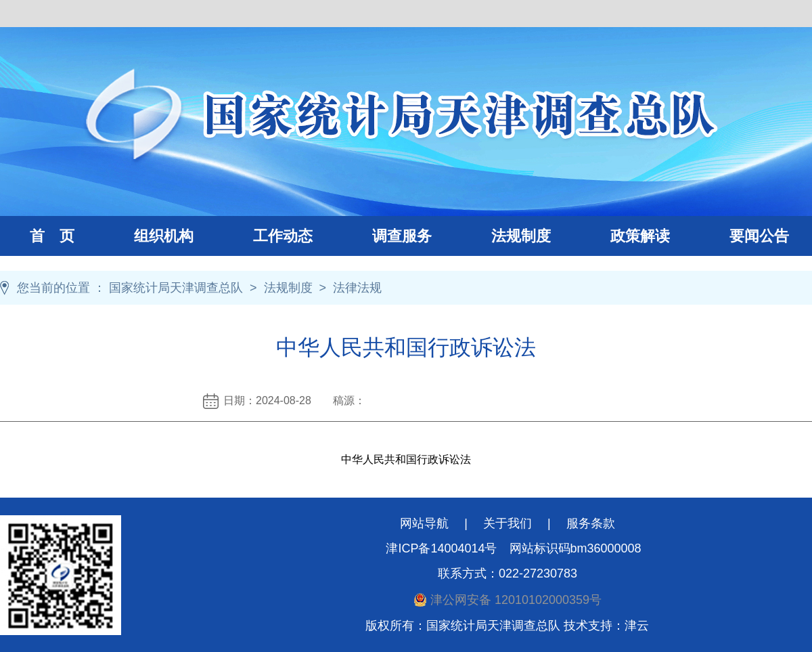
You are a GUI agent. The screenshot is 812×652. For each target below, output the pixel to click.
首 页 (52, 236)
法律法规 (357, 288)
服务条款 (591, 523)
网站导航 (424, 523)
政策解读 (640, 236)
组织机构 (149, 236)
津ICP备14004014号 (441, 548)
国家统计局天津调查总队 (176, 288)
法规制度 (506, 236)
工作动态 (268, 236)
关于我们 (507, 523)
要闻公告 (759, 236)
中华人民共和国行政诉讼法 (406, 459)
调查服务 (387, 236)
